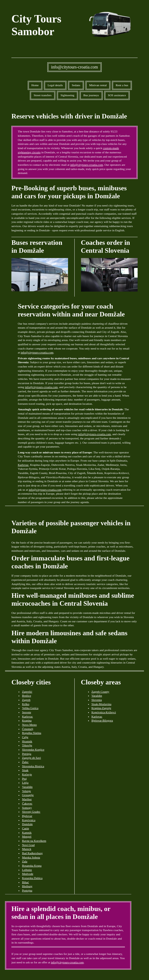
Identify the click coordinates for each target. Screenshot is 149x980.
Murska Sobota (31, 857)
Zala (25, 861)
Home (35, 85)
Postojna (27, 890)
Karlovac (23, 465)
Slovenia (97, 700)
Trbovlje (27, 745)
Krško (26, 704)
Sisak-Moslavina (101, 704)
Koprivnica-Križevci (104, 712)
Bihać (25, 882)
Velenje (26, 791)
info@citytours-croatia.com (74, 67)
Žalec (25, 762)
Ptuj (24, 779)
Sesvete (26, 712)
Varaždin (27, 787)
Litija (25, 783)
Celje (25, 737)
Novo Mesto (29, 725)
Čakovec (27, 803)
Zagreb (26, 700)
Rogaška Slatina (31, 733)
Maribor (27, 799)
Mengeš (27, 836)
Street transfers (42, 95)
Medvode (28, 874)
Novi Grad (28, 845)
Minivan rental (98, 85)
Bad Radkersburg (32, 853)
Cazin (25, 828)
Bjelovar (27, 816)
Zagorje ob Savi (31, 758)
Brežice (26, 696)
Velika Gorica (30, 708)
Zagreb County (100, 692)
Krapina (27, 720)
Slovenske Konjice (33, 749)
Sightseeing (67, 95)
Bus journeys (91, 95)
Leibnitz (27, 870)
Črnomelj (28, 729)
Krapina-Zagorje (101, 708)
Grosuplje (28, 795)
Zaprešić (27, 692)
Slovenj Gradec (31, 812)
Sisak (25, 770)
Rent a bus (122, 85)
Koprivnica (29, 820)
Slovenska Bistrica (33, 766)
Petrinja (27, 754)
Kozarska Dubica (32, 878)
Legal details (55, 85)
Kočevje (27, 774)
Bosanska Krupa (32, 866)
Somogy (27, 808)
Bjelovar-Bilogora (102, 720)
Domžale (27, 824)
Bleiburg (27, 886)
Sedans (76, 85)
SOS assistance (117, 95)
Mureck (27, 849)
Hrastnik (27, 741)
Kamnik (27, 832)
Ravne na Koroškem (34, 841)
